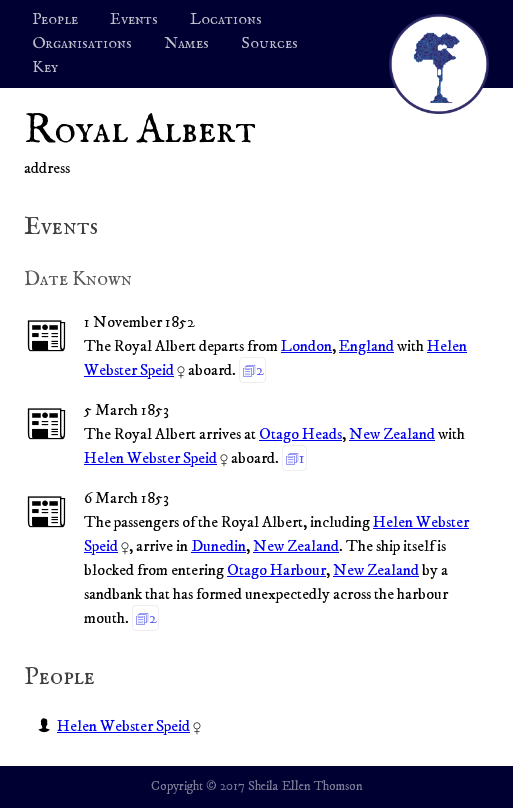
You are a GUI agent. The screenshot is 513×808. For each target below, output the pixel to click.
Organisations (82, 44)
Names (186, 44)
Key (45, 68)
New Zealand (392, 434)
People (55, 20)
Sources (269, 44)
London (306, 346)
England (366, 346)
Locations (226, 20)
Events (134, 20)
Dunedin (218, 546)
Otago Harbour (276, 570)
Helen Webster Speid (150, 458)
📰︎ (46, 337)
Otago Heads (300, 434)
